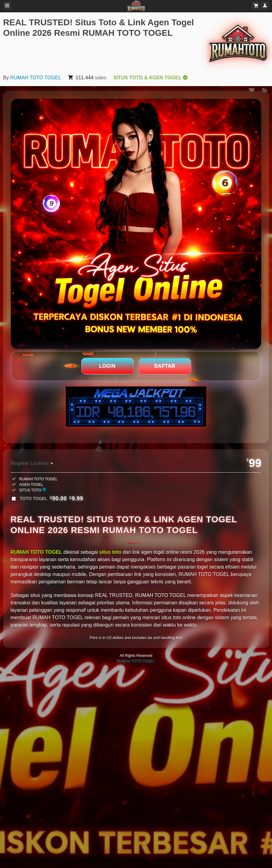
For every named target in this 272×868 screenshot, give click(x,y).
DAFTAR (165, 366)
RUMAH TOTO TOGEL (36, 78)
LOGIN (107, 366)
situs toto (110, 552)
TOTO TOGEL (51, 499)
